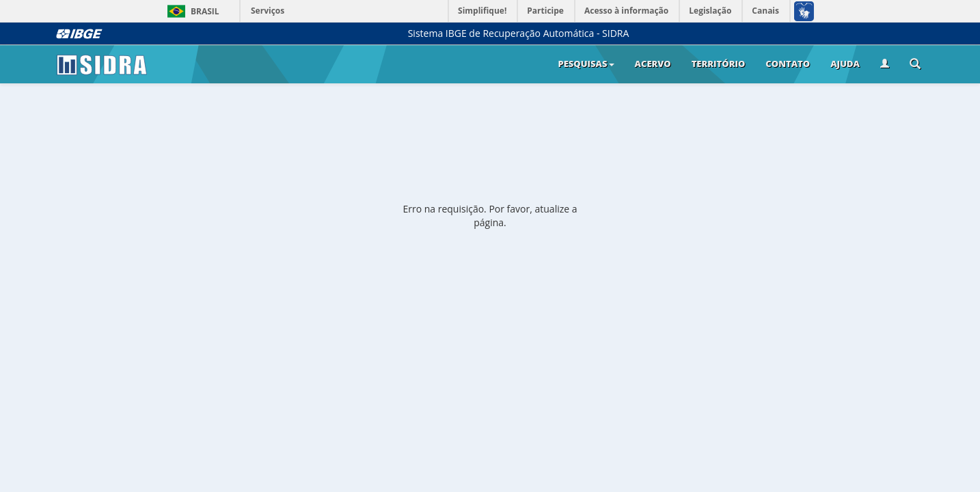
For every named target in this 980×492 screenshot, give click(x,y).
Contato (788, 64)
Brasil (191, 11)
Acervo (653, 64)
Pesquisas (586, 64)
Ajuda (845, 64)
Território (719, 64)
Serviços (268, 11)
